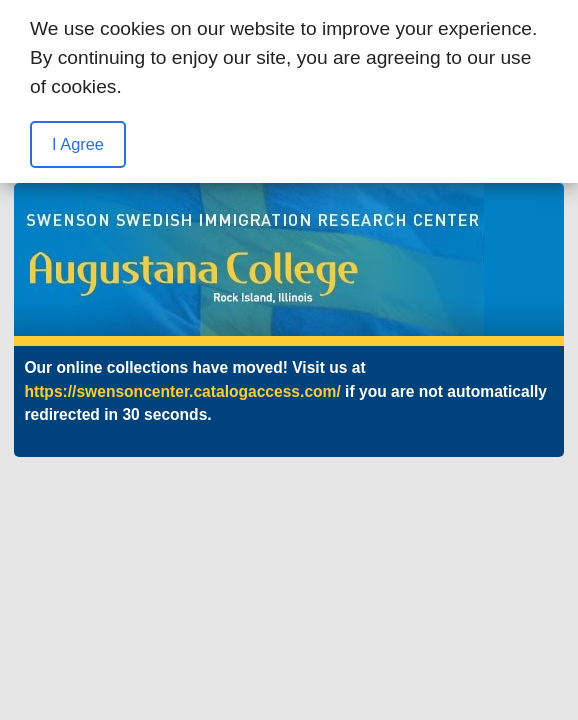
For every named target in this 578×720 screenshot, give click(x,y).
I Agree (78, 144)
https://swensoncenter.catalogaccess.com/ (182, 391)
